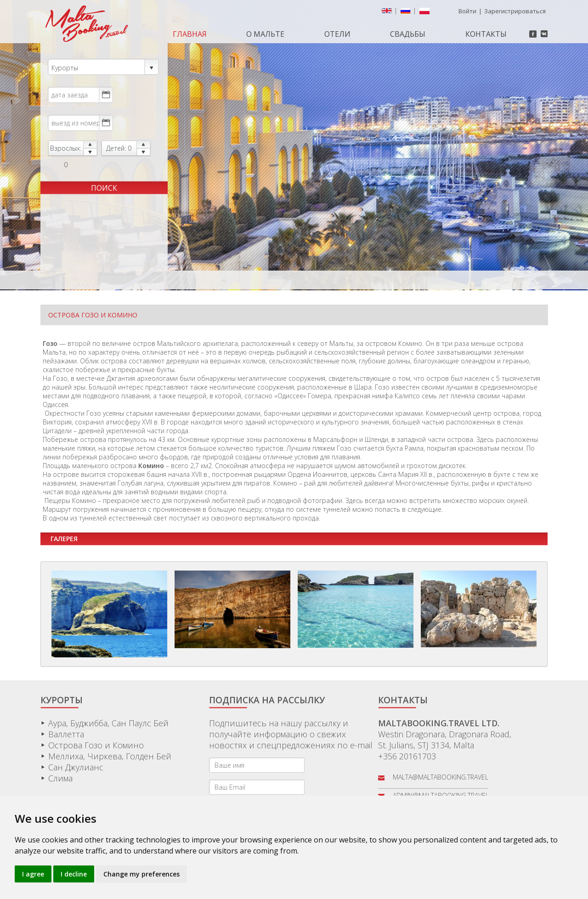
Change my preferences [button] (141, 874)
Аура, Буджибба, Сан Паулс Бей (108, 723)
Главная (190, 34)
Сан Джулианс (76, 767)
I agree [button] (33, 874)
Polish (426, 13)
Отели (337, 34)
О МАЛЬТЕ (265, 34)
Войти (467, 11)
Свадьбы (408, 34)
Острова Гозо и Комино (96, 745)
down (90, 152)
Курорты (103, 67)
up (90, 144)
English (389, 13)
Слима (60, 778)
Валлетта (66, 734)
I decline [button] (74, 874)
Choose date (105, 95)
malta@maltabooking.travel (441, 777)
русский (407, 13)
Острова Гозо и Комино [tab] (93, 315)
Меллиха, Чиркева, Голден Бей (110, 756)
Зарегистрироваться (515, 11)
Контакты (486, 34)
